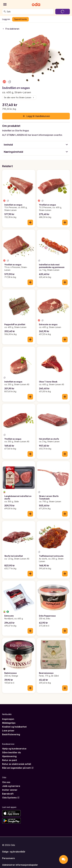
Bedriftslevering (11, 734)
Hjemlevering (9, 756)
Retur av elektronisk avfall (17, 764)
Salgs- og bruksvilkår (14, 852)
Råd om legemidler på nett (18, 768)
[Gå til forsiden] (36, 4)
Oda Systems (11, 798)
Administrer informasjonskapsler (20, 865)
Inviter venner (10, 790)
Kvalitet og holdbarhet (14, 727)
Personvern (8, 858)
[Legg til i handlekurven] (30, 222)
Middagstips (9, 723)
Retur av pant (10, 760)
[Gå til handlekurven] (63, 12)
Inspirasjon (8, 719)
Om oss (6, 782)
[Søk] (5, 12)
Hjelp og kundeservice (14, 749)
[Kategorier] (5, 4)
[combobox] (30, 12)
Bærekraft (8, 794)
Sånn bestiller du (11, 752)
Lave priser (8, 731)
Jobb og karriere (11, 786)
